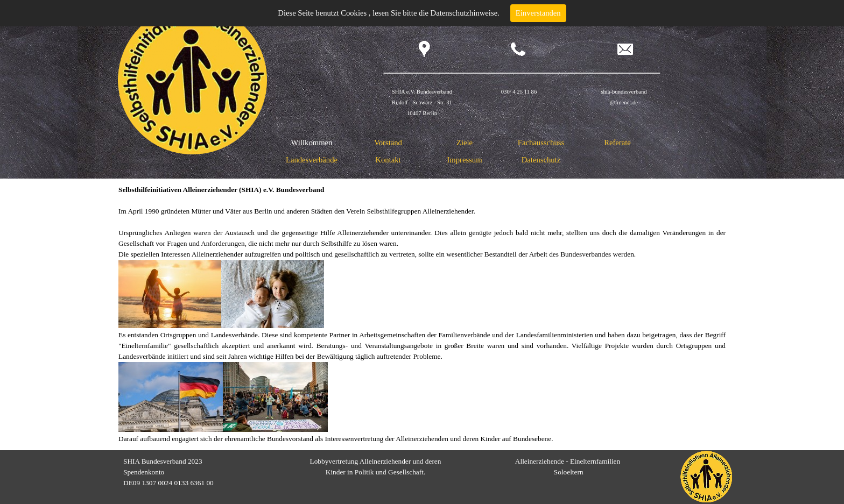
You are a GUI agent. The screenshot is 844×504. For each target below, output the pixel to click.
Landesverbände (312, 160)
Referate (617, 143)
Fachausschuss (541, 143)
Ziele (465, 143)
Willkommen (312, 143)
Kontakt (388, 160)
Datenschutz (541, 160)
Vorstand (388, 143)
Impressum (464, 160)
